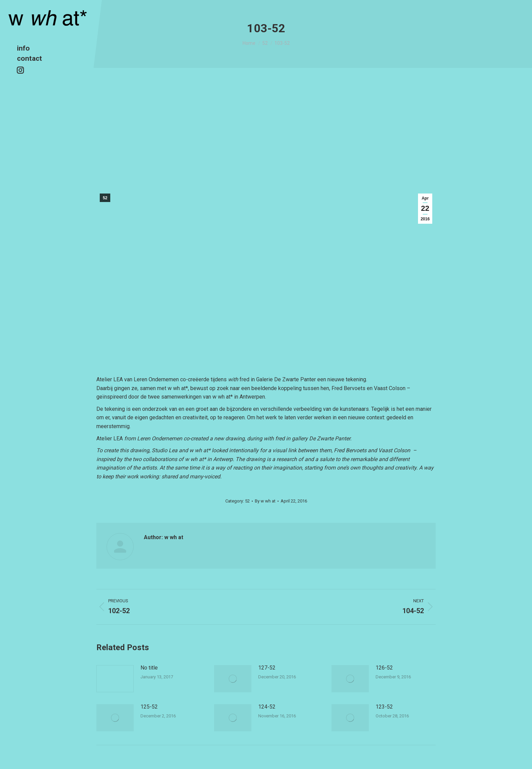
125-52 (149, 707)
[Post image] (115, 679)
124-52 (267, 707)
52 (105, 198)
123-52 (384, 707)
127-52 (267, 668)
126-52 (384, 668)
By (265, 501)
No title (149, 668)
